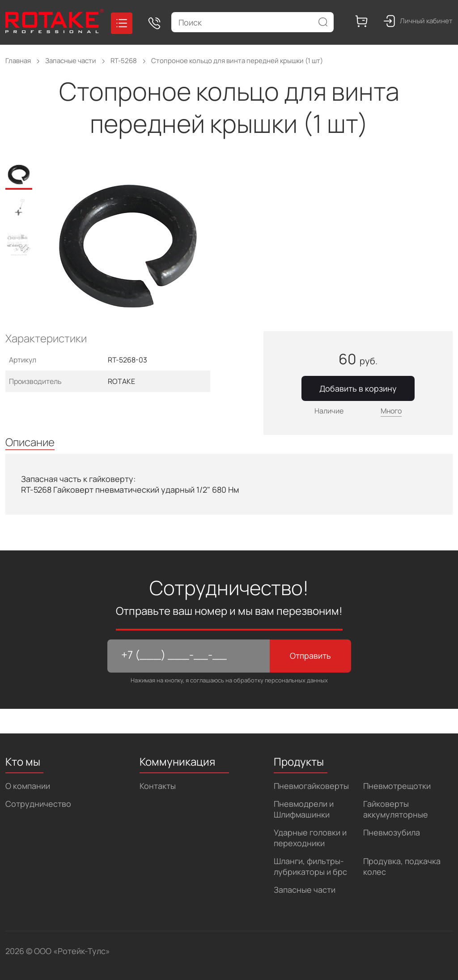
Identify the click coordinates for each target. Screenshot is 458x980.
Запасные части (305, 890)
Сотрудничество (38, 804)
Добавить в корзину (358, 388)
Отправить (310, 656)
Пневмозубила (392, 832)
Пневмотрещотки (397, 786)
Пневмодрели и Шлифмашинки (304, 809)
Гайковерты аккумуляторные (396, 809)
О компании (28, 786)
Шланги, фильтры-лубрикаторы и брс (310, 866)
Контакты (158, 786)
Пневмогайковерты (311, 786)
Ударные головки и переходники (310, 838)
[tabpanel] (134, 247)
